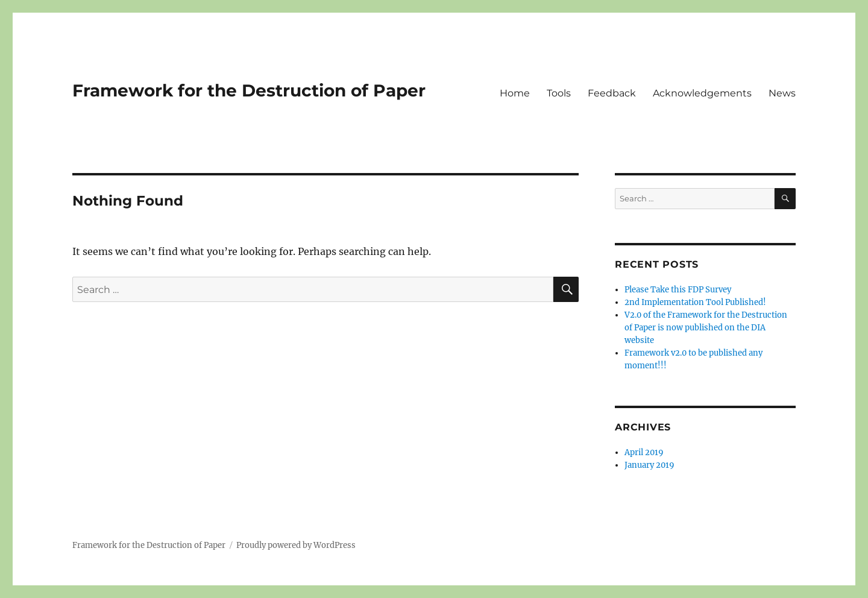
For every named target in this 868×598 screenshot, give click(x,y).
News (782, 93)
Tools (559, 93)
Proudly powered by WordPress (296, 545)
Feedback (612, 93)
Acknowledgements (702, 93)
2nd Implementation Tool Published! (695, 302)
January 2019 (649, 465)
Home (515, 93)
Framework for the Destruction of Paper (249, 90)
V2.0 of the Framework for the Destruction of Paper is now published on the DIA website (706, 328)
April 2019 (644, 452)
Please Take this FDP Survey (678, 290)
